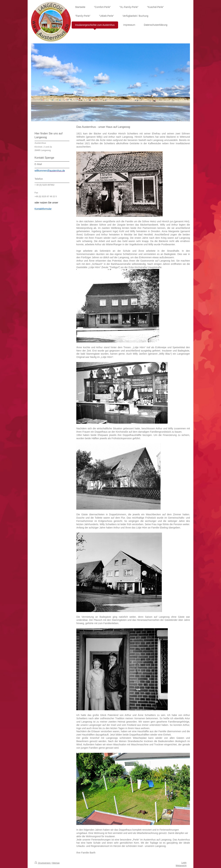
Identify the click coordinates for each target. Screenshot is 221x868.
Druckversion (43, 863)
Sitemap (56, 863)
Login (184, 863)
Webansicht (181, 866)
